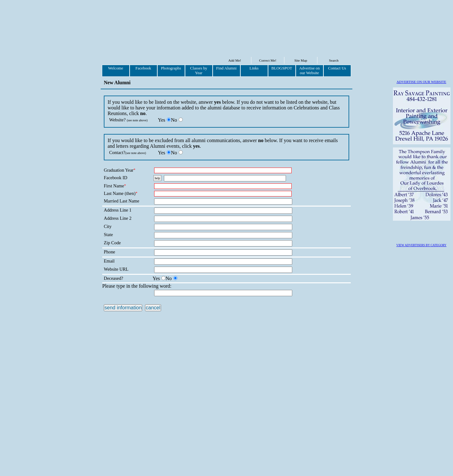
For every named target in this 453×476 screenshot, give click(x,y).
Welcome (115, 68)
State (108, 235)
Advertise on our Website (310, 71)
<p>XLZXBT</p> (121, 296)
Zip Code (112, 243)
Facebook (143, 68)
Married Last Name (122, 201)
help (157, 178)
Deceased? (114, 278)
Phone (109, 252)
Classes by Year (199, 71)
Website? (128, 120)
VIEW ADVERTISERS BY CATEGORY (422, 423)
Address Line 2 (118, 218)
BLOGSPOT (282, 68)
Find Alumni (226, 68)
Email (109, 261)
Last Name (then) (121, 193)
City (108, 226)
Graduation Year (120, 170)
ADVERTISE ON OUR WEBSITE (422, 82)
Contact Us (337, 68)
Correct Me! (268, 60)
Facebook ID (116, 178)
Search (334, 60)
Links (254, 68)
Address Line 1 (118, 210)
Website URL (116, 269)
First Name (115, 186)
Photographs (171, 68)
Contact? (128, 152)
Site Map (301, 60)
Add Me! (235, 60)
